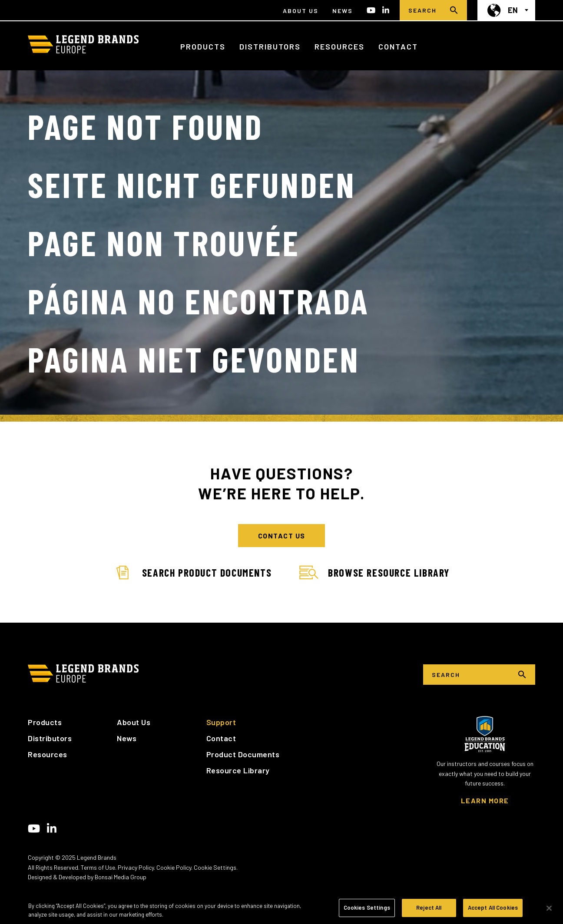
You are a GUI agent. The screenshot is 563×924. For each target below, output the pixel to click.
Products (203, 46)
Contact (398, 46)
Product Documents (243, 754)
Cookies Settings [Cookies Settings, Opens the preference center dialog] (367, 907)
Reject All (429, 907)
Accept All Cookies (493, 907)
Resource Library (238, 770)
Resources (339, 46)
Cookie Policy (174, 867)
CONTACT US (282, 536)
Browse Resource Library (374, 573)
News (343, 11)
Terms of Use (98, 867)
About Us (301, 11)
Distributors (270, 46)
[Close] (549, 908)
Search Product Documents (192, 573)
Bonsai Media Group (121, 877)
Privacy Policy (136, 867)
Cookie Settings (215, 867)
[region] (281, 909)
